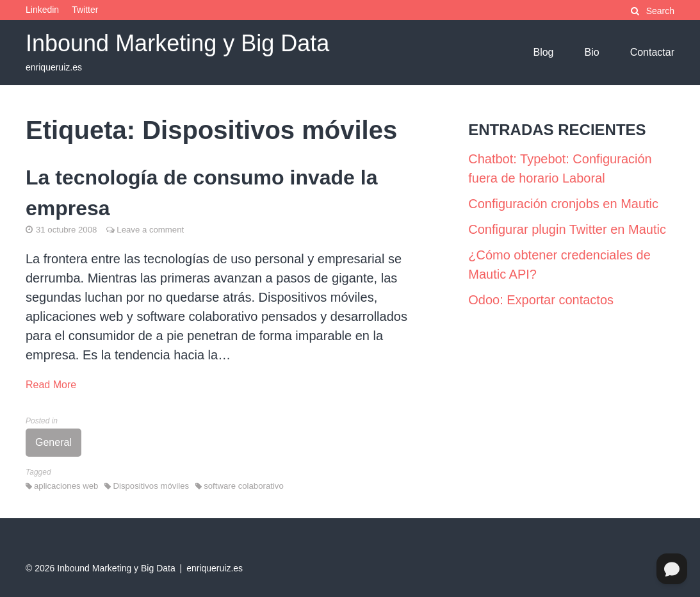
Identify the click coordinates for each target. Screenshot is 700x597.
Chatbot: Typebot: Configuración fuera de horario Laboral (560, 168)
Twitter (85, 10)
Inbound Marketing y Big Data (177, 43)
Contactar (652, 52)
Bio (592, 52)
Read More (51, 385)
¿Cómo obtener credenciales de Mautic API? (559, 265)
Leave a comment (150, 230)
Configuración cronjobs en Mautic (563, 204)
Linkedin (42, 10)
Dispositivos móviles (151, 486)
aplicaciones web (66, 486)
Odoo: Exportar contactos (541, 300)
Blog (543, 52)
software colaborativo (244, 486)
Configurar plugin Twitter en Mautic (567, 229)
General (53, 442)
